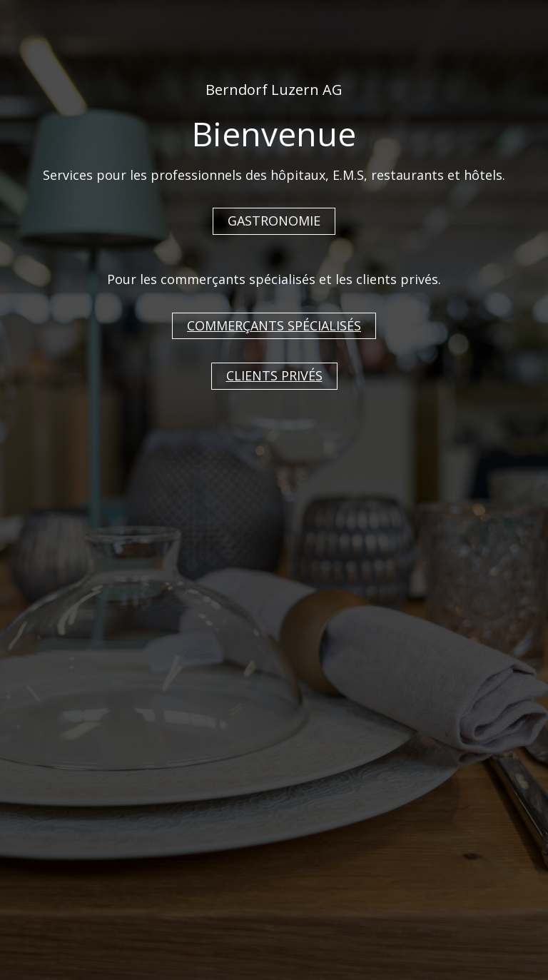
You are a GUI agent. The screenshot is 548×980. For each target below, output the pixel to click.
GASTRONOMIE (274, 221)
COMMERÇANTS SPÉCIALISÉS (274, 325)
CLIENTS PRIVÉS (274, 375)
